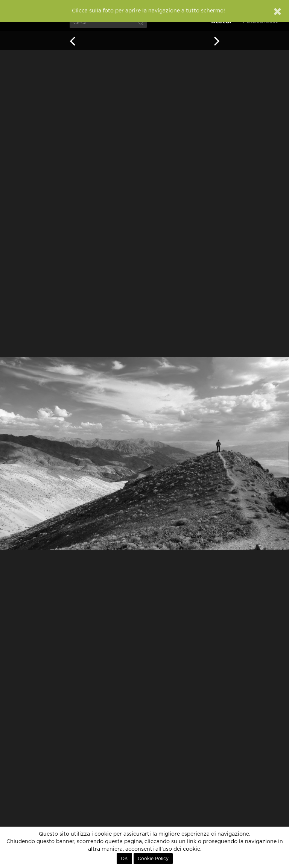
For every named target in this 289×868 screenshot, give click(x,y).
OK (124, 859)
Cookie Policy (153, 859)
